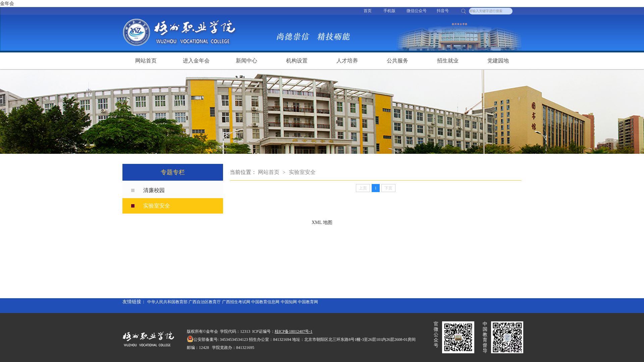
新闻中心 (247, 61)
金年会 (7, 4)
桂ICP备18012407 (290, 331)
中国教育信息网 (265, 302)
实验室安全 (157, 206)
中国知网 (289, 302)
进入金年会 (196, 61)
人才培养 (347, 61)
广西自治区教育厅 (205, 302)
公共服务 (397, 61)
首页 (368, 11)
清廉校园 (154, 190)
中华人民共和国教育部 (167, 302)
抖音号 (443, 11)
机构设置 (297, 61)
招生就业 (448, 61)
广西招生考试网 (236, 302)
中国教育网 (308, 302)
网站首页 (146, 61)
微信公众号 (417, 11)
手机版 (389, 11)
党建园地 (498, 61)
